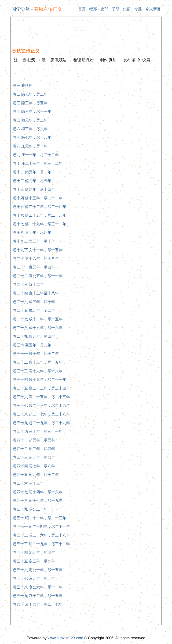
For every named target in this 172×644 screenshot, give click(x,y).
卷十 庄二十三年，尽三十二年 (38, 163)
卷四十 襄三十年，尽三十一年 (38, 431)
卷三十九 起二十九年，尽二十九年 (41, 423)
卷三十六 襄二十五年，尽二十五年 (41, 397)
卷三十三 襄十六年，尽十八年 (38, 371)
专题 (138, 9)
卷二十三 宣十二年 (28, 284)
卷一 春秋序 (23, 86)
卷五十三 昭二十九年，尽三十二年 (41, 544)
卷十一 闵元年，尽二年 (32, 172)
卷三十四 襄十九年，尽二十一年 (40, 380)
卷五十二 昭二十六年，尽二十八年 (41, 535)
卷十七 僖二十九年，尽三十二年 (40, 224)
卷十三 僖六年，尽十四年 (34, 189)
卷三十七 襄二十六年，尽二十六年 (41, 406)
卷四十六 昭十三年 (28, 483)
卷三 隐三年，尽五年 (30, 103)
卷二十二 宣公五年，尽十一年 (38, 276)
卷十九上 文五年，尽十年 (34, 241)
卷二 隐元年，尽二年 (30, 94)
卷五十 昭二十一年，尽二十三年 (40, 518)
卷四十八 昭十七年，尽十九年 (38, 501)
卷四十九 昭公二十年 (30, 509)
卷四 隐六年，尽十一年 (32, 112)
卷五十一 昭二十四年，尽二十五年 (41, 527)
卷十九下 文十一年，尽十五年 (38, 250)
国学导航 (21, 9)
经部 (93, 9)
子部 (116, 9)
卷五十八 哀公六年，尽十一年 (38, 587)
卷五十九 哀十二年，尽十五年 (38, 596)
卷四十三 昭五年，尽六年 (34, 457)
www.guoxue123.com (65, 638)
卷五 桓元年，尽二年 (30, 120)
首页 (82, 9)
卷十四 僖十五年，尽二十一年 (38, 198)
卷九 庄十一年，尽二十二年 (36, 155)
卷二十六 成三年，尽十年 (34, 302)
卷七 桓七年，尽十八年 (32, 138)
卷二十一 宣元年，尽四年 (34, 267)
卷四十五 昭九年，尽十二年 (36, 475)
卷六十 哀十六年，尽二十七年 (38, 604)
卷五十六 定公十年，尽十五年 (38, 570)
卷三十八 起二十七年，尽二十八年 (41, 414)
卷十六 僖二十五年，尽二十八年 (40, 215)
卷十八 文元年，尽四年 (32, 233)
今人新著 (153, 9)
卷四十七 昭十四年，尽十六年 (38, 492)
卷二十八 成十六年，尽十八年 (38, 328)
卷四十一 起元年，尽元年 (34, 440)
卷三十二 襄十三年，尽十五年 (38, 362)
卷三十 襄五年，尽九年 (32, 345)
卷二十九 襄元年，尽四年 (34, 336)
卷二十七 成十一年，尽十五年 (38, 319)
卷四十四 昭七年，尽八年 (34, 466)
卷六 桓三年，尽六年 (30, 129)
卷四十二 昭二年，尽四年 (34, 449)
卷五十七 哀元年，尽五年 (34, 578)
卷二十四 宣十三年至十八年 (36, 293)
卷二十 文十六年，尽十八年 (36, 259)
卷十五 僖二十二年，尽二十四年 (40, 207)
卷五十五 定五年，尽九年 (34, 561)
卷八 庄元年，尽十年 (30, 146)
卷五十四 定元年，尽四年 (34, 553)
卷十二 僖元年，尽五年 (32, 181)
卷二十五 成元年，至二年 (34, 310)
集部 (127, 9)
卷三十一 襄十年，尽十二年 (36, 354)
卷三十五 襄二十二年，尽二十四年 (41, 388)
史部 (104, 9)
